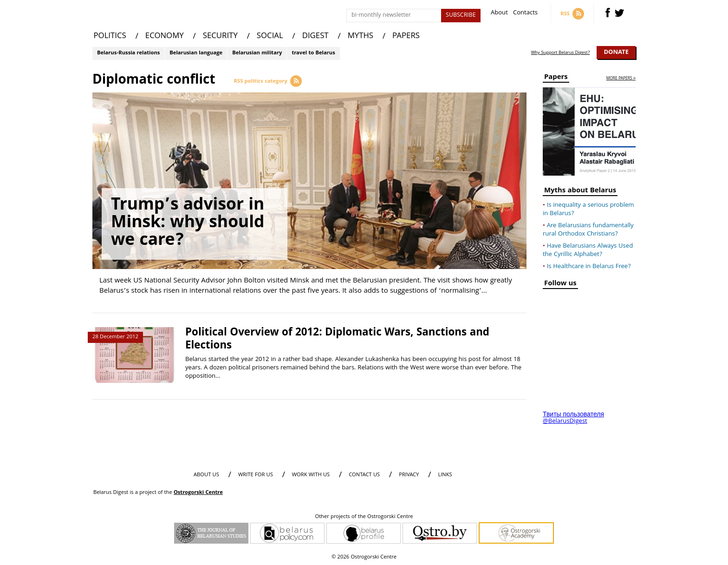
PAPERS (406, 36)
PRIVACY (409, 475)
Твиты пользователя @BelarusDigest (573, 418)
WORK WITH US (311, 475)
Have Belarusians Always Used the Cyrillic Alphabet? (588, 250)
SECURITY (220, 36)
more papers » (621, 79)
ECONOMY (165, 36)
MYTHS (361, 36)
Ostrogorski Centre (198, 493)
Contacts (525, 14)
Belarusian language (196, 53)
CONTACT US (364, 475)
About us (206, 475)
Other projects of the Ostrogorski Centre (364, 517)
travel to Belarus (313, 53)
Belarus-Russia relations (128, 53)
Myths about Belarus (580, 192)
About (499, 14)
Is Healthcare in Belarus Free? (589, 267)
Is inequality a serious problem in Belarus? (588, 210)
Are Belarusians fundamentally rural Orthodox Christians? (588, 230)
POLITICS (110, 36)
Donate (616, 53)
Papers (556, 78)
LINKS (445, 475)
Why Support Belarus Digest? (561, 53)
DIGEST (315, 36)
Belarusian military (257, 53)
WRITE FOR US (256, 475)
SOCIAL (270, 36)
